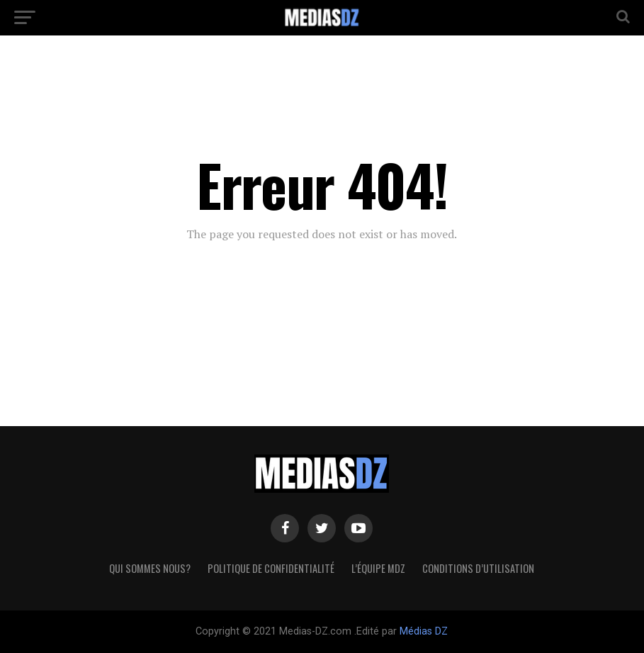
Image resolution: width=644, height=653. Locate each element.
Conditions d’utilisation (478, 568)
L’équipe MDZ (378, 568)
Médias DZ (424, 631)
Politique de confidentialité (271, 568)
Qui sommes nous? (150, 568)
